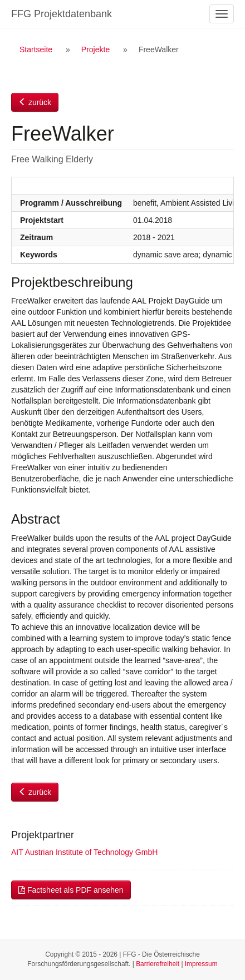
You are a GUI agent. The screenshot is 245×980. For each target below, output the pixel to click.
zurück (35, 102)
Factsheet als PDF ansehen (71, 890)
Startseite (36, 49)
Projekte (95, 49)
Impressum (201, 964)
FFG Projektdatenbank (62, 14)
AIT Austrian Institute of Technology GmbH (84, 852)
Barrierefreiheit (158, 964)
